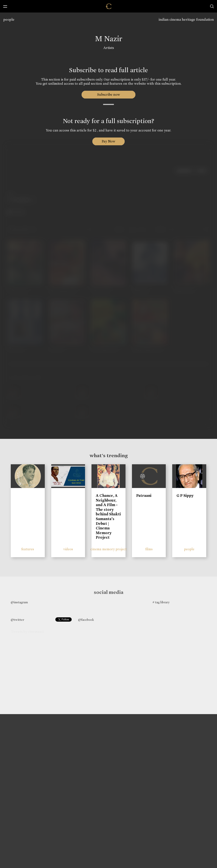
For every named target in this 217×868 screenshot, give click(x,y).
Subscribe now (109, 95)
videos (68, 549)
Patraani (144, 496)
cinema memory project (108, 549)
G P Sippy (185, 496)
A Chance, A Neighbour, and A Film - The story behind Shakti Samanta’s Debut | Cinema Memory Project (108, 516)
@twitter (17, 620)
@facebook (86, 620)
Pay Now (108, 141)
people (9, 20)
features (28, 549)
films (149, 549)
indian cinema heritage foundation (186, 20)
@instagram (19, 602)
